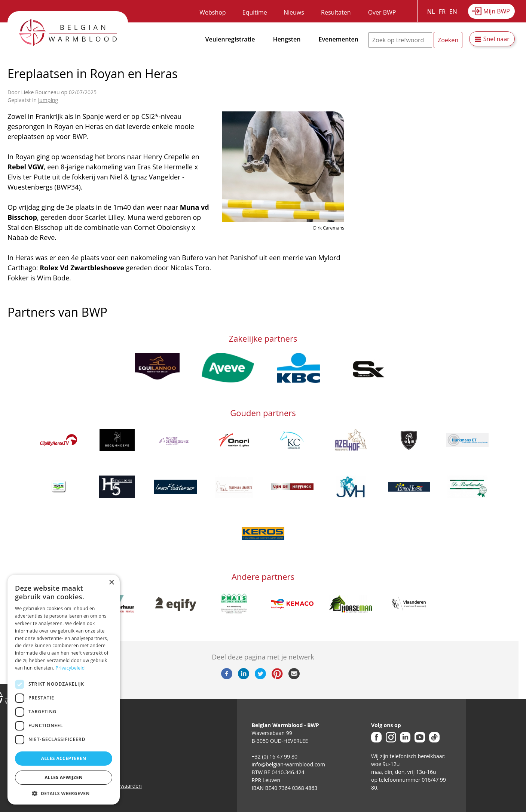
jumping (48, 100)
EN (453, 12)
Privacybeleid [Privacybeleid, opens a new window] (70, 668)
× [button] (111, 583)
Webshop (212, 12)
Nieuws (294, 12)
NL (431, 12)
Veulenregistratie (230, 39)
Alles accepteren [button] (64, 758)
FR (442, 12)
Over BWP (382, 12)
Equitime (255, 12)
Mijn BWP (497, 11)
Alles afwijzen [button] (64, 777)
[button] (64, 793)
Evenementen (339, 39)
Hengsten (287, 39)
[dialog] (64, 690)
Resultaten (336, 12)
